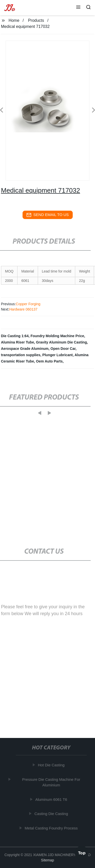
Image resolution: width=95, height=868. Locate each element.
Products (36, 20)
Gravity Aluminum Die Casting (61, 342)
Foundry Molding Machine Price (57, 336)
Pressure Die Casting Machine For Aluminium (52, 782)
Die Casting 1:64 (15, 336)
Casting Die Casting (52, 814)
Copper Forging (28, 304)
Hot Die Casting (52, 765)
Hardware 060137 (23, 309)
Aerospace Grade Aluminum (25, 349)
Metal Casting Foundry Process (52, 828)
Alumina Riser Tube (17, 342)
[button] (78, 8)
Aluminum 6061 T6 (52, 799)
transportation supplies (21, 355)
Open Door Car (63, 349)
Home (14, 20)
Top (82, 853)
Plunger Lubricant (58, 355)
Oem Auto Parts (49, 361)
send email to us (48, 215)
